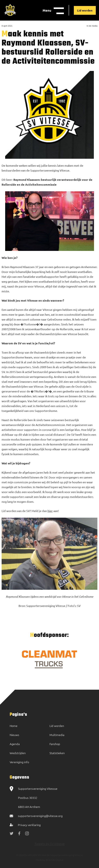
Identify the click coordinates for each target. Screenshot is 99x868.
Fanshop (55, 744)
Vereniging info (19, 762)
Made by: (41, 860)
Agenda (15, 744)
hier (50, 511)
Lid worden (85, 10)
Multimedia (57, 735)
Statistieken (57, 753)
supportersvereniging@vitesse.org (40, 816)
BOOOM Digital (54, 860)
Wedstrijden (18, 753)
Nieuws (14, 735)
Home (14, 726)
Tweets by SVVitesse (50, 844)
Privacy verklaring (29, 825)
